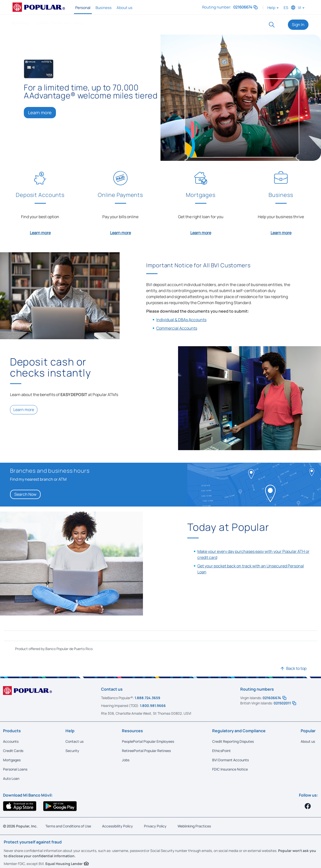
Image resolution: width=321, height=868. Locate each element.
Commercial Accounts (177, 327)
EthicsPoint (221, 750)
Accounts (11, 741)
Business (104, 8)
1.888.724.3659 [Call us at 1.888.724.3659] (147, 697)
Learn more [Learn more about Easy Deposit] (24, 409)
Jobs (126, 759)
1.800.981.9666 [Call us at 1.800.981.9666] (153, 705)
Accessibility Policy (117, 825)
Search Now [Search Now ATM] (25, 493)
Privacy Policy (155, 825)
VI (301, 8)
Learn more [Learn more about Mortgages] (201, 232)
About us (125, 8)
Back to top (296, 668)
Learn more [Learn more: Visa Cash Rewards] (40, 112)
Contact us (74, 741)
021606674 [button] (246, 7)
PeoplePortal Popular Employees (148, 741)
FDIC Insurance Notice (230, 768)
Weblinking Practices (194, 825)
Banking (20, 23)
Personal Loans (15, 768)
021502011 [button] (285, 702)
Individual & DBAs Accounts (181, 319)
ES (286, 8)
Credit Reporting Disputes (233, 741)
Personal (83, 8)
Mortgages (12, 759)
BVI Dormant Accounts (230, 759)
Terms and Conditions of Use (68, 825)
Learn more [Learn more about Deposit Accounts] (40, 232)
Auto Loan (11, 778)
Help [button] (273, 8)
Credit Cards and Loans (60, 23)
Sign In (298, 25)
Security (72, 750)
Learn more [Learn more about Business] (281, 232)
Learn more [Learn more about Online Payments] (121, 232)
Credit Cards (13, 750)
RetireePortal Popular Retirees (146, 750)
